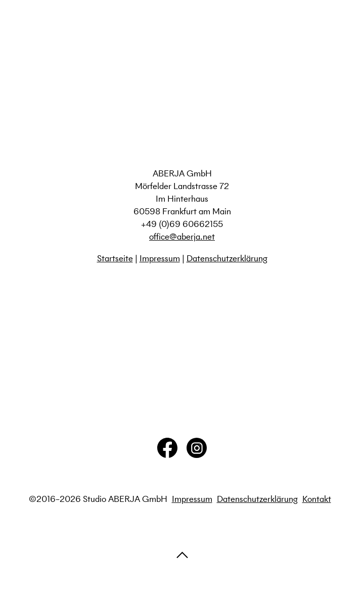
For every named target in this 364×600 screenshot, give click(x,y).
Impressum (160, 258)
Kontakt (317, 499)
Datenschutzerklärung (227, 258)
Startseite (115, 258)
